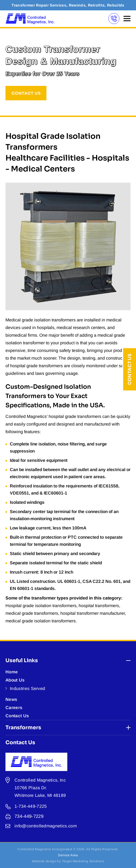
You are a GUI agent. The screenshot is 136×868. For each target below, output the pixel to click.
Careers (14, 708)
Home (12, 672)
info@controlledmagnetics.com (46, 826)
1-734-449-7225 (31, 806)
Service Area (68, 855)
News (11, 699)
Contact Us (130, 369)
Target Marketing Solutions (83, 861)
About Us (15, 680)
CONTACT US (26, 93)
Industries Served (27, 688)
